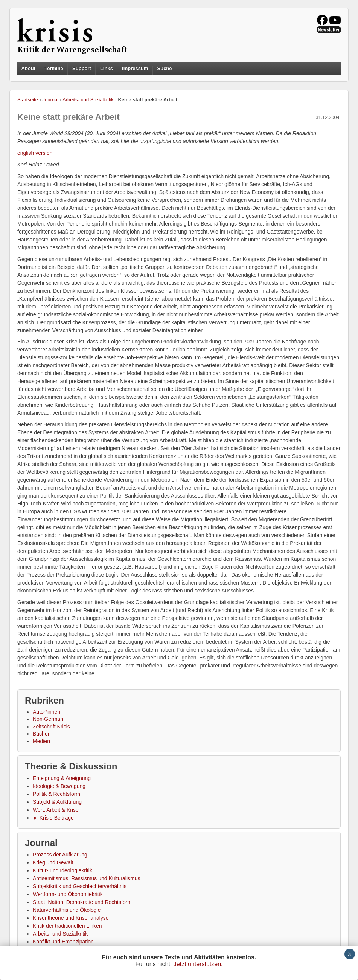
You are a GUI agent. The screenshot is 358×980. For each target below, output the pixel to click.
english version (35, 153)
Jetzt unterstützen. (198, 964)
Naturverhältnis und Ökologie (67, 910)
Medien (41, 741)
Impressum (135, 68)
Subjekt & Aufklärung (57, 802)
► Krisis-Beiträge (53, 818)
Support (82, 68)
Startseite (28, 100)
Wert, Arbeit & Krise (56, 810)
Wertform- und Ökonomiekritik (68, 894)
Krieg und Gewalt (53, 862)
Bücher (41, 734)
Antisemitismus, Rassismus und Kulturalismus (87, 878)
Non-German (48, 719)
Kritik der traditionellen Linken (67, 926)
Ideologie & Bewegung (59, 786)
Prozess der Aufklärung (60, 855)
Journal (51, 100)
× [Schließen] (350, 954)
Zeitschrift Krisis (51, 727)
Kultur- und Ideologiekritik (62, 870)
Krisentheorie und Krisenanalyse (71, 918)
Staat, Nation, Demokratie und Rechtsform (82, 902)
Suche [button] (165, 69)
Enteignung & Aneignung (62, 778)
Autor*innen (46, 712)
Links (107, 68)
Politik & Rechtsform (56, 794)
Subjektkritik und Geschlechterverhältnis (80, 886)
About (29, 68)
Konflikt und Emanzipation (63, 942)
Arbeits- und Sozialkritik (88, 100)
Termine (54, 68)
